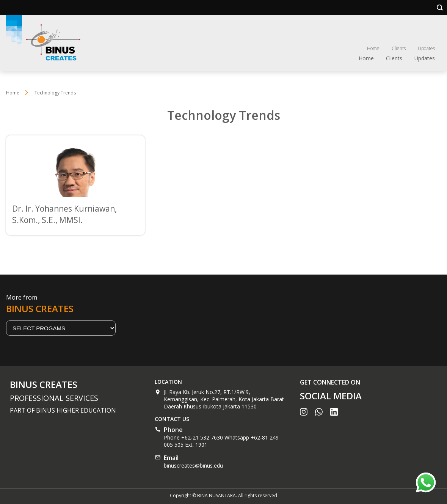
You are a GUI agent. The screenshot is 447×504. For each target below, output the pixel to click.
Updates (426, 48)
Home (373, 48)
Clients (399, 48)
